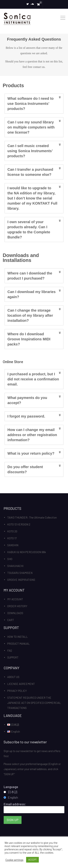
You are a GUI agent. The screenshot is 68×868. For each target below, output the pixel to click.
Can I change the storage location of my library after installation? (30, 315)
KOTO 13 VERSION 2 (19, 524)
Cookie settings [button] (14, 860)
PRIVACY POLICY (17, 691)
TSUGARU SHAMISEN (20, 573)
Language (11, 787)
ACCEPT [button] (32, 860)
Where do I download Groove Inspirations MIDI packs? (29, 339)
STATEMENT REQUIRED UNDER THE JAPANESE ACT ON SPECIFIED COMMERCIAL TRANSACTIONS (34, 703)
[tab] (34, 104)
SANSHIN (13, 545)
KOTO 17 (12, 538)
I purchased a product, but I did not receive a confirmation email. (33, 379)
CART (11, 620)
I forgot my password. (26, 416)
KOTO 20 (12, 531)
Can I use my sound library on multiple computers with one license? (31, 127)
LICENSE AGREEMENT (21, 684)
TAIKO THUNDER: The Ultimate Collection (32, 517)
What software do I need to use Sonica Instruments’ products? (30, 104)
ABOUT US (13, 677)
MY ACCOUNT (15, 599)
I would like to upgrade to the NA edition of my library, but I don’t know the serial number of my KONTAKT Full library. (32, 198)
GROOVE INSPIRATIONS (21, 580)
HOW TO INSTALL (17, 637)
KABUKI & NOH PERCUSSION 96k (27, 552)
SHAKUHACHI (15, 566)
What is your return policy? (31, 453)
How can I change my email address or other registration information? (32, 435)
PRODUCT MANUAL (18, 644)
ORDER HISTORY (17, 606)
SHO (10, 559)
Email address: (34, 808)
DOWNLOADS (15, 613)
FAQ (10, 650)
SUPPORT (13, 657)
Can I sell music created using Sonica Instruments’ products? (30, 151)
